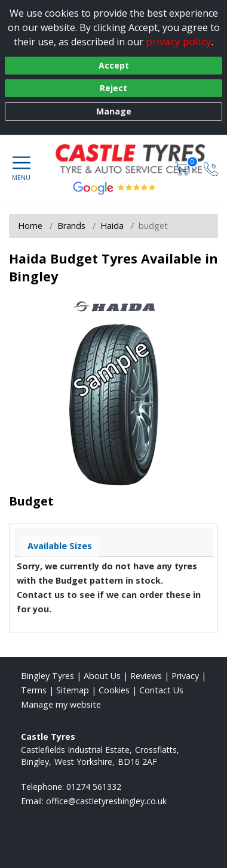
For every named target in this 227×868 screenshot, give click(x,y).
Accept (114, 65)
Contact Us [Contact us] (161, 690)
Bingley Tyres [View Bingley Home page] (47, 676)
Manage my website (61, 704)
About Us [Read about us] (102, 676)
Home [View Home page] (30, 226)
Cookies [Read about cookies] (114, 690)
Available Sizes (60, 546)
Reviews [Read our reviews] (146, 676)
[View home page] (138, 159)
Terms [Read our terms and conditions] (34, 690)
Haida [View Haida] (112, 226)
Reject (113, 88)
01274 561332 (94, 787)
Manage (114, 111)
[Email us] (106, 801)
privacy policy (179, 41)
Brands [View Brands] (71, 226)
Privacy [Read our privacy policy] (185, 676)
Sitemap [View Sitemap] (73, 690)
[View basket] (183, 168)
